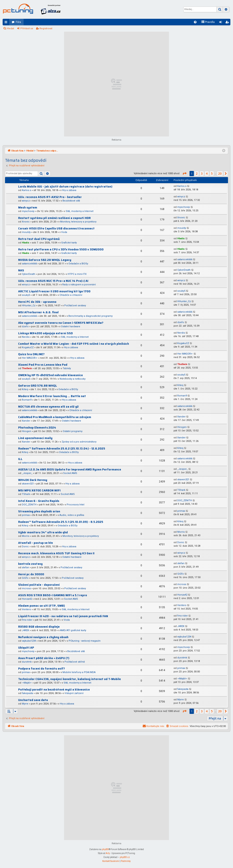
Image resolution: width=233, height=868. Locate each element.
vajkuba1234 (29, 641)
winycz (26, 201)
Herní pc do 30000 (31, 574)
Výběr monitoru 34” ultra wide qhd (43, 532)
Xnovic (26, 222)
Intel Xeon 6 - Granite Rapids (39, 501)
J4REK (25, 630)
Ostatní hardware (71, 326)
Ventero (26, 609)
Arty (108, 853)
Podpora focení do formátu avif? (42, 669)
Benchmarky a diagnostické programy (90, 316)
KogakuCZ (28, 347)
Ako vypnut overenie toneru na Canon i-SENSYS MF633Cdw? (61, 323)
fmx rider (27, 620)
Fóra (18, 22)
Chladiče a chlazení (71, 295)
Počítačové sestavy (75, 306)
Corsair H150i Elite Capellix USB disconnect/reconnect (56, 228)
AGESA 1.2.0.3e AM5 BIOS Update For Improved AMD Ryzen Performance (70, 469)
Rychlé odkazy (7, 23)
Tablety (67, 368)
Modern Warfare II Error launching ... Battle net (52, 396)
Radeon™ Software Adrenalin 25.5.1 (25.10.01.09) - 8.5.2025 (61, 522)
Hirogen (27, 431)
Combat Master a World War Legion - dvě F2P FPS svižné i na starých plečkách (74, 344)
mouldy (26, 232)
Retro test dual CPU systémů (39, 239)
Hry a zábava (69, 190)
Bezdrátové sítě (71, 201)
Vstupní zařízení (74, 693)
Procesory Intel (76, 505)
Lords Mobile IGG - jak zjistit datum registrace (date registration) (65, 187)
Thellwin (27, 368)
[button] (184, 174)
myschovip (28, 211)
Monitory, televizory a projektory (78, 222)
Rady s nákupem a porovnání (79, 285)
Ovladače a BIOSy (78, 264)
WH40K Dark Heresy (33, 480)
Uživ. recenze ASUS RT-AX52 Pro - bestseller (50, 197)
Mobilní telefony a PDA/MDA (79, 672)
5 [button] (212, 173)
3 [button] (202, 173)
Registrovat (46, 28)
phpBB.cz (125, 857)
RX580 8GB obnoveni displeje (39, 627)
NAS (21, 270)
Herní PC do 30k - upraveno (37, 302)
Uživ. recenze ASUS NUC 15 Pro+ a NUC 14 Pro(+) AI (53, 281)
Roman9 (27, 400)
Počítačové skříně (75, 662)
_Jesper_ (27, 473)
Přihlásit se (27, 28)
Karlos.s (26, 190)
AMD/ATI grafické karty (73, 630)
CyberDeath (29, 274)
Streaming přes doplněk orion (39, 511)
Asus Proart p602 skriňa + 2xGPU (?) (44, 658)
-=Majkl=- (27, 683)
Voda (64, 232)
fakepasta (27, 693)
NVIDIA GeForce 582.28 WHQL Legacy (45, 260)
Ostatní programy (73, 431)
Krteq (25, 389)
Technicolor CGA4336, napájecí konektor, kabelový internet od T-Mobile (70, 679)
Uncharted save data (33, 700)
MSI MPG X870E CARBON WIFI (39, 490)
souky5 (26, 295)
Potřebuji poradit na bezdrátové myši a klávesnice (54, 690)
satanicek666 (29, 264)
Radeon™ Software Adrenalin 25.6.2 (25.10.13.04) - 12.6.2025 (62, 449)
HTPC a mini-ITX (77, 274)
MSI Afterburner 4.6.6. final (38, 312)
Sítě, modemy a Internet (80, 211)
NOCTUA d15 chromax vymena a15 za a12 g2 (48, 407)
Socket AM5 (70, 473)
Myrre (25, 704)
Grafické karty (69, 243)
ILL (20, 459)
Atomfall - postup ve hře (36, 543)
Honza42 (27, 599)
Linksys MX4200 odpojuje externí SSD (45, 333)
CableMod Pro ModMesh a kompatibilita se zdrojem (55, 417)
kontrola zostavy (30, 564)
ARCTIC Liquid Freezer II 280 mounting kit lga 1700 (54, 291)
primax (26, 515)
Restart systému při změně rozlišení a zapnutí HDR (54, 218)
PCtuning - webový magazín (85, 641)
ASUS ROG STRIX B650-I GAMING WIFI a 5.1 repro (53, 595)
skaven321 (28, 484)
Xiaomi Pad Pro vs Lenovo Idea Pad (43, 365)
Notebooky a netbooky (73, 379)
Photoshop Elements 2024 (37, 428)
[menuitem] (195, 22)
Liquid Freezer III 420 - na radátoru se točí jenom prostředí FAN (63, 616)
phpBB (105, 849)
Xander (26, 421)
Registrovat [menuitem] (228, 23)
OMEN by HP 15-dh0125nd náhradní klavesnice (50, 375)
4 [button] (207, 173)
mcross (26, 588)
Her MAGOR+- (30, 358)
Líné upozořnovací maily (35, 438)
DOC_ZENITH (29, 505)
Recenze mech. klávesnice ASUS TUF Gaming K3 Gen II (56, 553)
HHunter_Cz (29, 306)
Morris (26, 536)
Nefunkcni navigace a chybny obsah (43, 637)
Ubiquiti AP (26, 648)
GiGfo (25, 578)
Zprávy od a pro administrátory (79, 442)
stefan (25, 567)
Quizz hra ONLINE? (31, 354)
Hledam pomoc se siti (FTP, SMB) (42, 606)
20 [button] (220, 173)
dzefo (25, 326)
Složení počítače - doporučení (39, 585)
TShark (26, 494)
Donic (25, 547)
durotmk (27, 662)
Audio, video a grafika (72, 515)
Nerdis (26, 337)
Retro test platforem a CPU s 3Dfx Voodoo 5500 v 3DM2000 (61, 249)
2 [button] (197, 173)
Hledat (10, 28)
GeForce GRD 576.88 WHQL (38, 386)
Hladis (26, 243)
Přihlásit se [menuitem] (221, 23)
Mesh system (28, 208)
